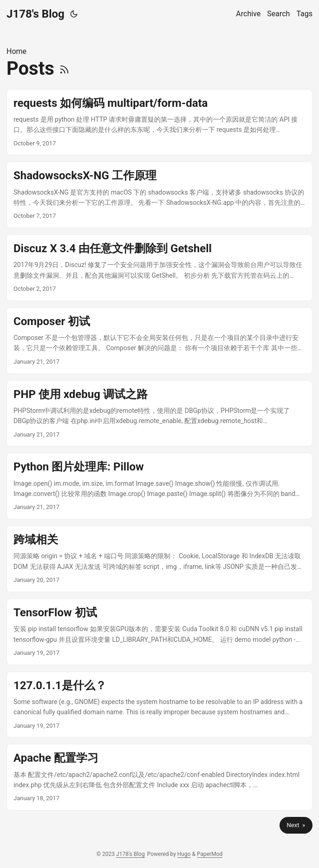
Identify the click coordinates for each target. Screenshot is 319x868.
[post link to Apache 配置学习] (159, 777)
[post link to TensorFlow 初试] (159, 632)
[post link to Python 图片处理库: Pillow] (159, 486)
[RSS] (64, 69)
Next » (296, 825)
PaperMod (210, 854)
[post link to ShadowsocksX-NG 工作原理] (159, 195)
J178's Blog (36, 14)
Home (16, 51)
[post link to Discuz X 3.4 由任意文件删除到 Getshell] (159, 268)
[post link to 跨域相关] (159, 559)
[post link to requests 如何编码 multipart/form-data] (159, 122)
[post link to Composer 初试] (159, 341)
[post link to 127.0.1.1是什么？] (159, 705)
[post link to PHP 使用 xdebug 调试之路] (159, 414)
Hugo (184, 854)
